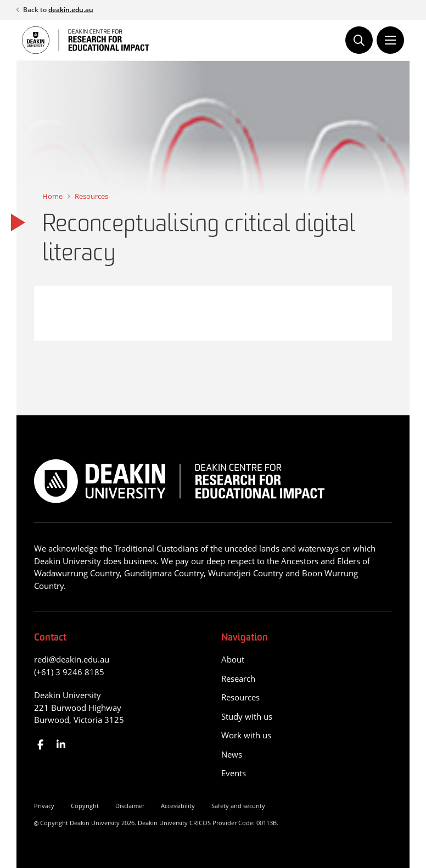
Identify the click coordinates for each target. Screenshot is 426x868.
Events (234, 773)
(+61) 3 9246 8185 (69, 672)
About (233, 659)
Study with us (247, 716)
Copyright (85, 806)
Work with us (246, 735)
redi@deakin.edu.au (72, 659)
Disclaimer (130, 806)
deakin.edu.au (71, 10)
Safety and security (238, 806)
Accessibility (178, 806)
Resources (91, 196)
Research (238, 678)
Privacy (44, 806)
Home (52, 196)
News (232, 754)
